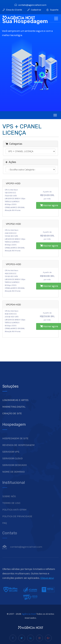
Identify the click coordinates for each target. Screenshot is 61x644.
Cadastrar (34, 10)
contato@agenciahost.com (30, 5)
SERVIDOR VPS (11, 459)
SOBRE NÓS (9, 502)
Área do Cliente (12, 10)
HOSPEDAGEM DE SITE (15, 445)
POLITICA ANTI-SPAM (14, 515)
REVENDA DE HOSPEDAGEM (18, 452)
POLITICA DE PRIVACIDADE (17, 522)
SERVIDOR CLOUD (12, 465)
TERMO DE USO (11, 509)
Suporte (52, 10)
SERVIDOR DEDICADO (14, 472)
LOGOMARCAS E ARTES (15, 408)
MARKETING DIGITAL (14, 415)
